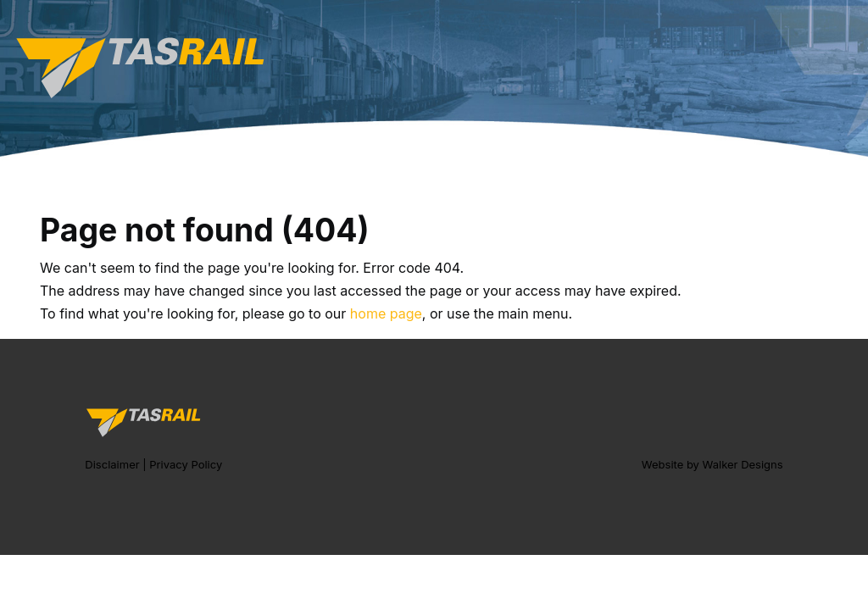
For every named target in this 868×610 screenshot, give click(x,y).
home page (386, 313)
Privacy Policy (186, 464)
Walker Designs (743, 464)
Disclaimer (112, 464)
